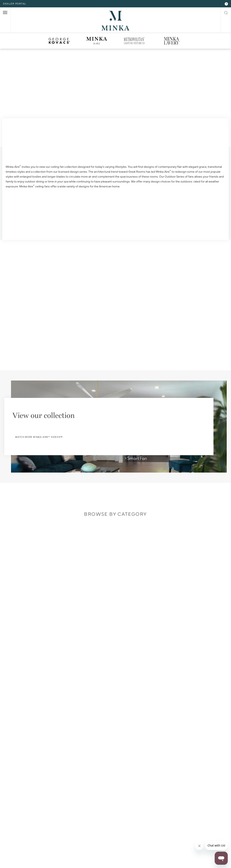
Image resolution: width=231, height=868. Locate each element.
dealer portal (15, 3)
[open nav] (5, 12)
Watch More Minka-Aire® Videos (57, 451)
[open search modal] (226, 12)
